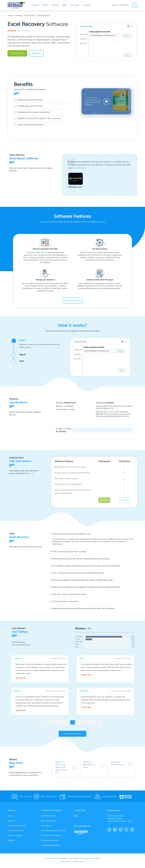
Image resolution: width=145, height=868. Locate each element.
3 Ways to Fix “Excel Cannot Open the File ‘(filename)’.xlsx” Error (61, 769)
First (48, 724)
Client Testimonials (16, 832)
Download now (104, 501)
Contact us (115, 5)
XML (82, 863)
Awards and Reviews (17, 827)
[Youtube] (127, 831)
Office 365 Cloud (48, 822)
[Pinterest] (132, 831)
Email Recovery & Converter (53, 832)
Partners (11, 842)
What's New (109, 430)
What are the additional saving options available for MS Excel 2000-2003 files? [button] (86, 589)
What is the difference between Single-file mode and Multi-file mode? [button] (83, 582)
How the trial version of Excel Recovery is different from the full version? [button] (84, 610)
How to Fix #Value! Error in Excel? (89, 766)
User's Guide (78, 430)
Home (10, 15)
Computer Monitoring (50, 847)
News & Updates (15, 837)
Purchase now (124, 501)
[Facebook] (109, 831)
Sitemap (75, 863)
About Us (12, 822)
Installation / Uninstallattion (93, 430)
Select (38, 344)
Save (19, 361)
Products (18, 15)
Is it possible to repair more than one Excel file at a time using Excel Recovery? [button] (86, 568)
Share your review (72, 735)
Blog (76, 817)
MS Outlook (46, 827)
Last (97, 724)
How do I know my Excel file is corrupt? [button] (70, 553)
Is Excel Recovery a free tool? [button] (65, 603)
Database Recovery (49, 842)
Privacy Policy (65, 863)
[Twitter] (121, 831)
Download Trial (17, 53)
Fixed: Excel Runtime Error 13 (118, 765)
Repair (20, 355)
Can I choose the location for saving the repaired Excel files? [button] (79, 575)
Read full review (79, 168)
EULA (117, 430)
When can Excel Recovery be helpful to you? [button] (72, 535)
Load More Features (72, 301)
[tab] (94, 536)
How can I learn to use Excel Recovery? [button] (70, 596)
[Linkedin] (115, 831)
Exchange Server (48, 817)
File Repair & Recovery (51, 837)
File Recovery (30, 15)
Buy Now (36, 53)
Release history (127, 430)
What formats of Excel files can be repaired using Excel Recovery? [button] (81, 560)
